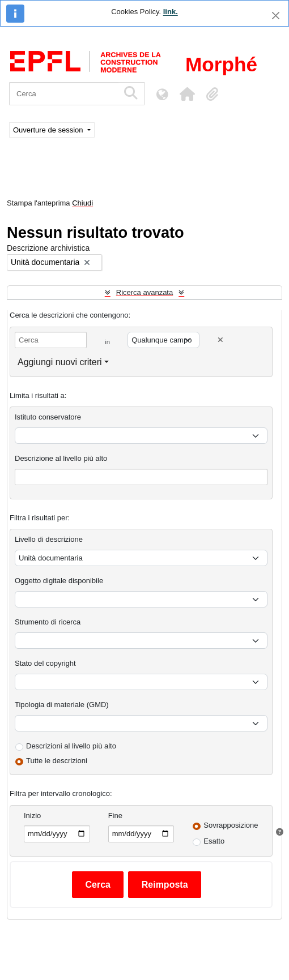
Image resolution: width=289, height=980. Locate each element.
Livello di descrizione (49, 539)
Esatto (214, 841)
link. (171, 12)
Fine (115, 816)
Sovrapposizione (231, 825)
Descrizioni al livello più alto (71, 746)
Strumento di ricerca (48, 622)
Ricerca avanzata (144, 292)
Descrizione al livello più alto (61, 458)
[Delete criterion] (220, 340)
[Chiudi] (276, 16)
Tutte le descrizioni (57, 761)
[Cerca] (64, 94)
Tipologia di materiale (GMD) (62, 705)
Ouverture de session (49, 130)
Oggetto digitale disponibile (59, 581)
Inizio (32, 816)
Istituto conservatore (48, 417)
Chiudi (82, 203)
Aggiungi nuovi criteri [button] (60, 362)
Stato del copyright (45, 663)
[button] (187, 94)
